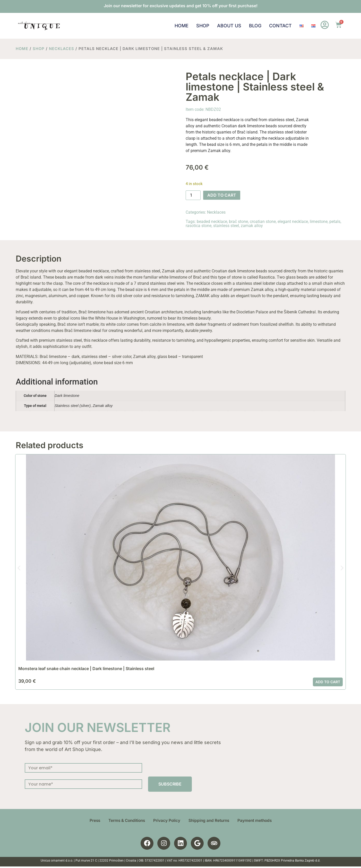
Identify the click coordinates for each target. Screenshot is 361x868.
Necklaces (62, 49)
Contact (280, 26)
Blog (255, 26)
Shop (203, 26)
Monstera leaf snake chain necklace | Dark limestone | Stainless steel (86, 669)
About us (229, 26)
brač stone (238, 222)
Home (181, 26)
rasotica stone (199, 226)
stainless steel (226, 226)
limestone (319, 222)
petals (335, 222)
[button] (19, 568)
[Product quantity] (193, 195)
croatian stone (263, 222)
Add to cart (222, 195)
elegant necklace (293, 222)
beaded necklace (212, 222)
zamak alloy (252, 226)
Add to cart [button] (328, 682)
